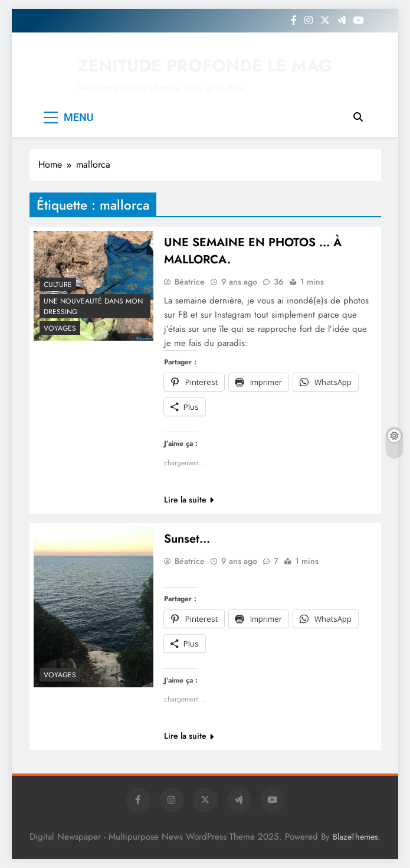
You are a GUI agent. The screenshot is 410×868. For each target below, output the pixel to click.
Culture (58, 285)
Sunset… (187, 539)
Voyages (60, 328)
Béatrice (190, 282)
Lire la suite (189, 500)
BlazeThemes (355, 837)
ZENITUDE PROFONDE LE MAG (205, 66)
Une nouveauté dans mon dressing (93, 306)
